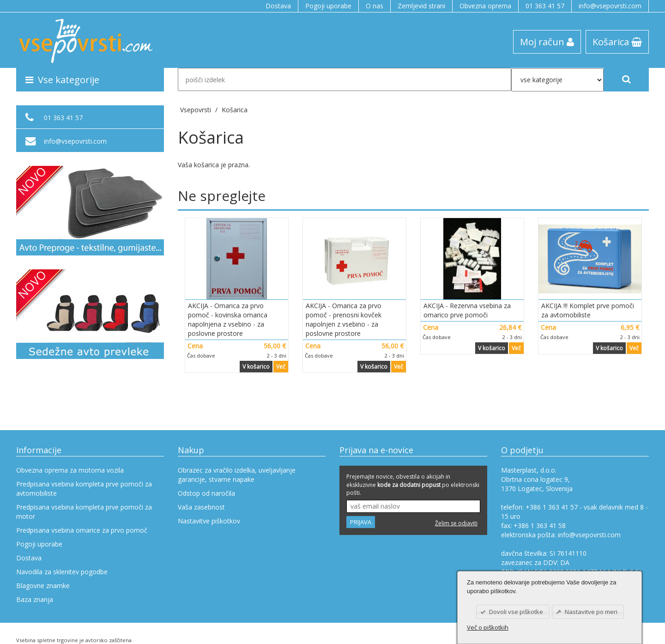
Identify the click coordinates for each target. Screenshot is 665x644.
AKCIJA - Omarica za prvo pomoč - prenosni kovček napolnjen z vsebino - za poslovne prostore (344, 319)
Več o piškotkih (488, 627)
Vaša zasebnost (201, 507)
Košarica (617, 42)
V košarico (256, 367)
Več (281, 367)
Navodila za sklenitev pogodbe (62, 572)
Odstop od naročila (206, 493)
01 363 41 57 (545, 6)
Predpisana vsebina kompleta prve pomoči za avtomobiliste (84, 489)
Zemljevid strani (421, 6)
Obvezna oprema (485, 6)
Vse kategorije (62, 79)
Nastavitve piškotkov (209, 521)
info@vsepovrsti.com (610, 6)
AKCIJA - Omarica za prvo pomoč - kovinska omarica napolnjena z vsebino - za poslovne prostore (228, 319)
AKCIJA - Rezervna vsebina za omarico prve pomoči (467, 310)
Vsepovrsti (196, 110)
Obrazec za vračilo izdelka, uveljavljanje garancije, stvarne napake (237, 475)
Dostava (278, 6)
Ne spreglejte (222, 196)
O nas (375, 6)
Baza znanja (35, 599)
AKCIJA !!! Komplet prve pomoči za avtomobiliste (588, 310)
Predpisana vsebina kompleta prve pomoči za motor (84, 512)
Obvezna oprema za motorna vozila (70, 470)
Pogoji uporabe (328, 6)
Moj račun (547, 42)
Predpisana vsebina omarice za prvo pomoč (82, 530)
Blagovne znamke (43, 586)
